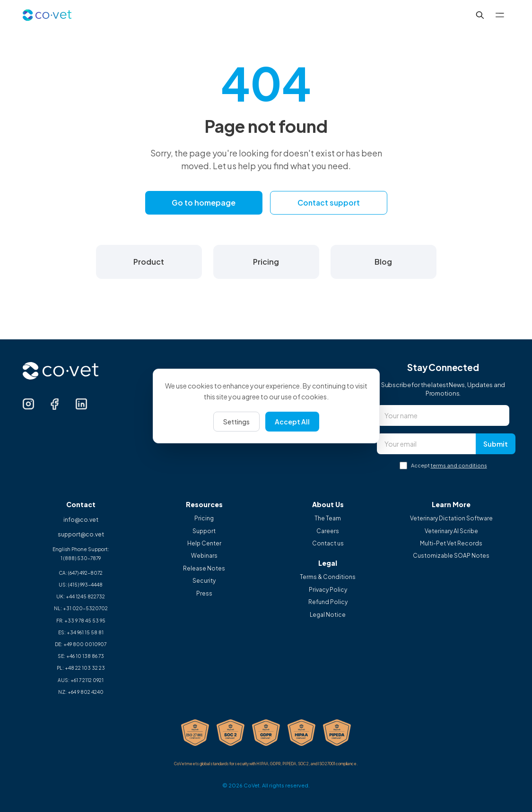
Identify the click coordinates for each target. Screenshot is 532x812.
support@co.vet (81, 534)
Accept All (292, 422)
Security (204, 581)
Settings (236, 422)
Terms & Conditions (328, 577)
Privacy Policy (328, 590)
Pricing (204, 518)
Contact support (329, 203)
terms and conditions (459, 465)
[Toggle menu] (500, 15)
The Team (328, 518)
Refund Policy (328, 602)
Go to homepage (204, 203)
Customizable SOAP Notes (451, 556)
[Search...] (480, 15)
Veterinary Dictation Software (451, 518)
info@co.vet (81, 520)
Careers (328, 531)
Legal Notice (328, 615)
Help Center (204, 544)
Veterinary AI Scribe (451, 531)
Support (204, 531)
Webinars (204, 556)
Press (204, 594)
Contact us (328, 544)
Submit (496, 444)
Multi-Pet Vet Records (451, 544)
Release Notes (204, 569)
